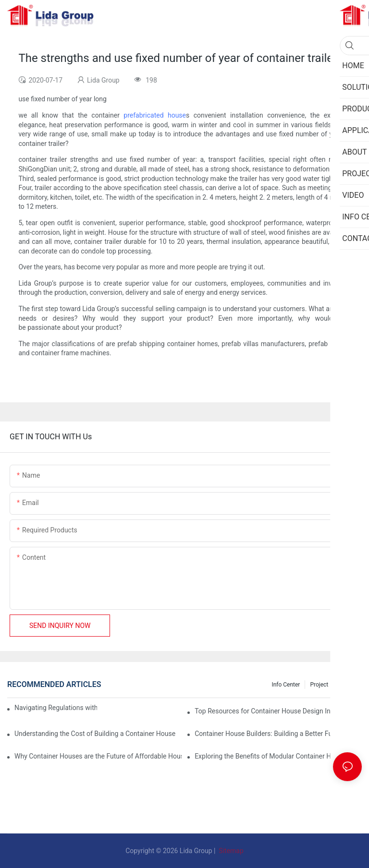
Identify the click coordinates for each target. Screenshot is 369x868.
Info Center (286, 685)
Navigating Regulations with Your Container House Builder (56, 708)
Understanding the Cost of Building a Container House (95, 734)
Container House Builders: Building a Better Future (269, 734)
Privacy (348, 685)
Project (319, 685)
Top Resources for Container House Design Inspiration (276, 711)
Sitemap (230, 851)
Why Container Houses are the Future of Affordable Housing (98, 756)
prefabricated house (155, 115)
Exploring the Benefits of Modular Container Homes (271, 756)
